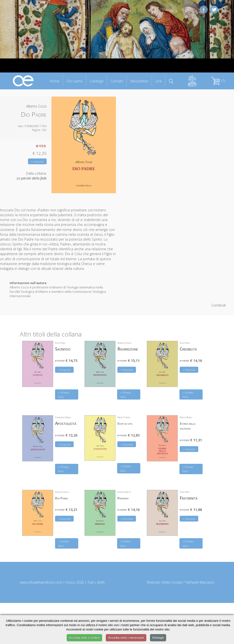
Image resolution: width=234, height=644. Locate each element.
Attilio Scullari (172, 582)
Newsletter (139, 81)
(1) (218, 81)
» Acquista (37, 161)
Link (159, 81)
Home (55, 81)
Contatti (117, 81)
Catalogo (97, 81)
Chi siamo (75, 81)
